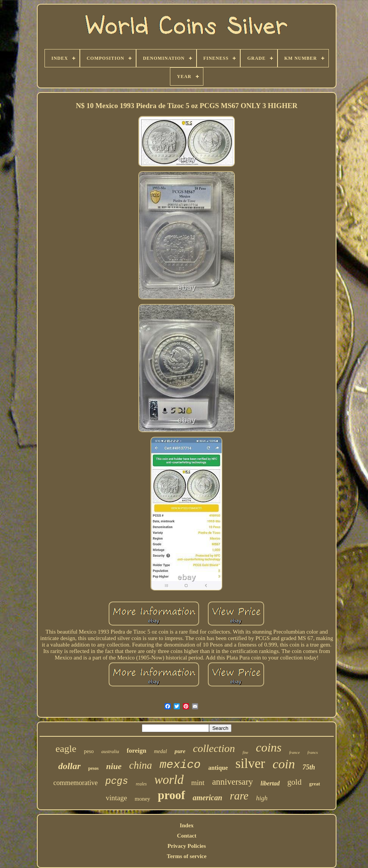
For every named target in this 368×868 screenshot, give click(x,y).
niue (114, 766)
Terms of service (187, 856)
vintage (116, 798)
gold (294, 782)
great (315, 784)
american (208, 798)
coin (284, 764)
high (262, 798)
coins (269, 747)
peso (89, 751)
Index (187, 825)
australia (110, 751)
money (142, 799)
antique (218, 768)
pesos (93, 768)
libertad (270, 783)
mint (198, 783)
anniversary (232, 782)
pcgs (117, 781)
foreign (136, 751)
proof (171, 795)
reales (141, 784)
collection (214, 748)
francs (313, 752)
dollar (69, 766)
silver (250, 764)
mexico (180, 765)
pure (180, 751)
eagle (66, 749)
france (295, 752)
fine (245, 753)
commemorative (75, 783)
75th (309, 767)
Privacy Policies (186, 846)
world (169, 780)
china (141, 765)
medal (160, 751)
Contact (187, 836)
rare (239, 796)
